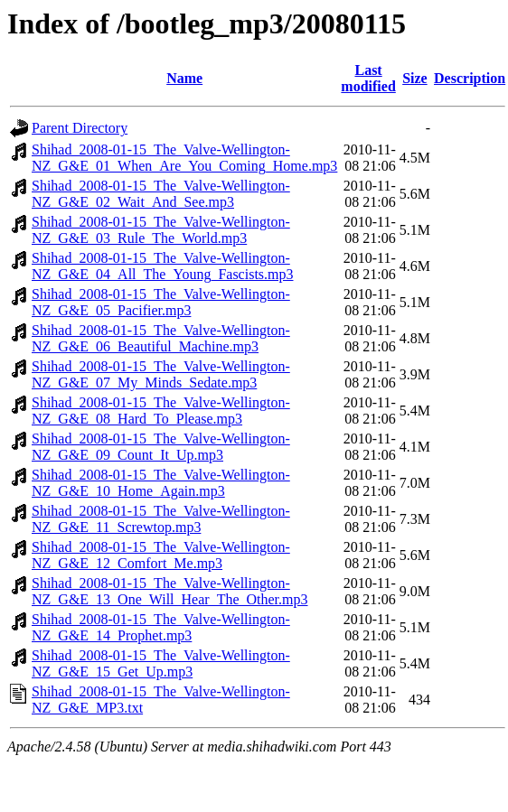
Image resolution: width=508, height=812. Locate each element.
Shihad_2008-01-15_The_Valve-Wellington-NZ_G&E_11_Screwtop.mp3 (161, 519)
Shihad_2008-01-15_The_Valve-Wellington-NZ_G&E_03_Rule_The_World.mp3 (161, 230)
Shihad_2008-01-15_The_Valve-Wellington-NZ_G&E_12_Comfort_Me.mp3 (161, 555)
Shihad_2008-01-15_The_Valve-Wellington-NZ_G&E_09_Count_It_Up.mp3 (161, 447)
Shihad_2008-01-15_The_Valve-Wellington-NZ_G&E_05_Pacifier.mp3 (161, 302)
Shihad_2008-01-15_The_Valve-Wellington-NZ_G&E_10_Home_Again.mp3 (161, 483)
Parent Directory (80, 128)
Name (184, 78)
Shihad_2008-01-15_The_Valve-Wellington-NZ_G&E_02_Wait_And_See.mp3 (161, 194)
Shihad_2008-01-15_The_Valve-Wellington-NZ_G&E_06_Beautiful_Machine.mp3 (161, 338)
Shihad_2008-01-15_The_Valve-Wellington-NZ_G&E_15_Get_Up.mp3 (161, 663)
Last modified (368, 78)
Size (415, 78)
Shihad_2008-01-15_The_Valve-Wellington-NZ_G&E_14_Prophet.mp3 (161, 627)
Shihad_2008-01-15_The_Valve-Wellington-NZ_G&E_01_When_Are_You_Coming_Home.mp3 (184, 158)
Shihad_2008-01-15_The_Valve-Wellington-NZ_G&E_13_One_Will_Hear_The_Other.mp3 (170, 591)
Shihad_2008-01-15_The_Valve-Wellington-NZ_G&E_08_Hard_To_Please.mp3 (161, 411)
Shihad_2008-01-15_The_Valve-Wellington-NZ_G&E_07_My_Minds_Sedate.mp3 (161, 374)
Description (470, 78)
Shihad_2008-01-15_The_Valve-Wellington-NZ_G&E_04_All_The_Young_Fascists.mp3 (163, 266)
